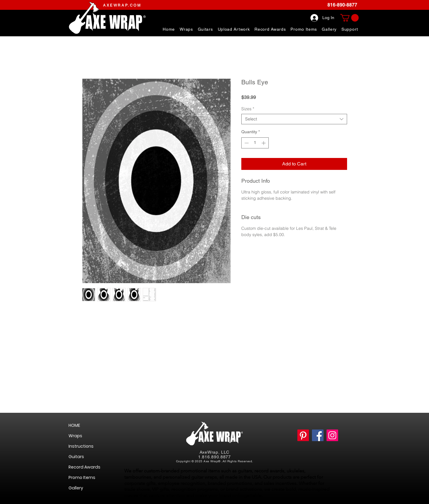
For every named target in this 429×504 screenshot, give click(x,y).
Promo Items (82, 477)
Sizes (248, 109)
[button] (350, 29)
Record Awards (84, 467)
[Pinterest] (303, 435)
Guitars (76, 457)
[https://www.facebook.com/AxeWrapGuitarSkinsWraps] (318, 435)
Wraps (75, 436)
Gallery (76, 488)
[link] (349, 18)
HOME (74, 425)
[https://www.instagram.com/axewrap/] (332, 435)
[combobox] (294, 119)
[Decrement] (246, 143)
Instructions (81, 446)
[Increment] (264, 143)
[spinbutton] (255, 143)
